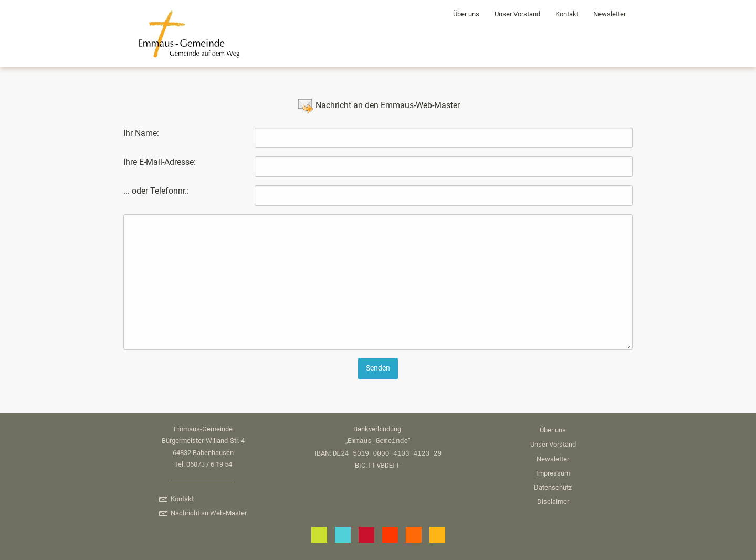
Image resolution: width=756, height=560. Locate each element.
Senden (378, 368)
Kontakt (567, 14)
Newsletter (610, 14)
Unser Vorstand (517, 14)
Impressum (553, 473)
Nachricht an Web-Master (203, 513)
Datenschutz (553, 487)
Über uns (466, 14)
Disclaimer (553, 501)
